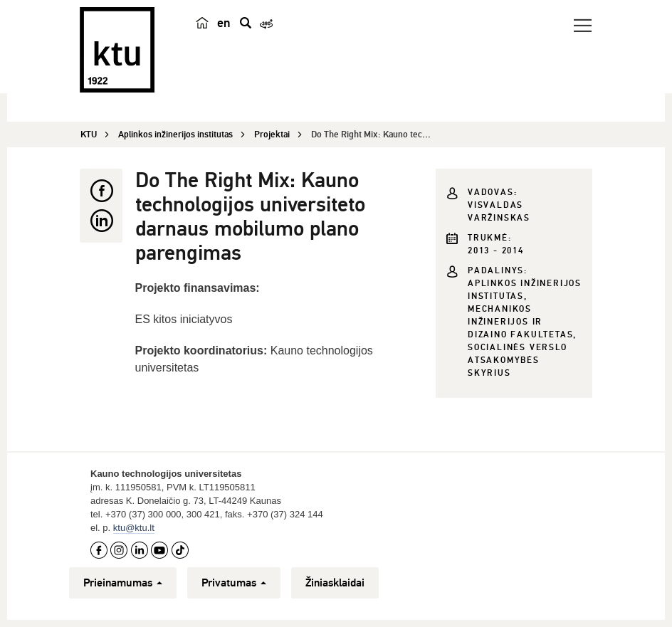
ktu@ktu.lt (134, 528)
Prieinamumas (123, 583)
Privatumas (234, 583)
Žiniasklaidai (335, 583)
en (224, 23)
